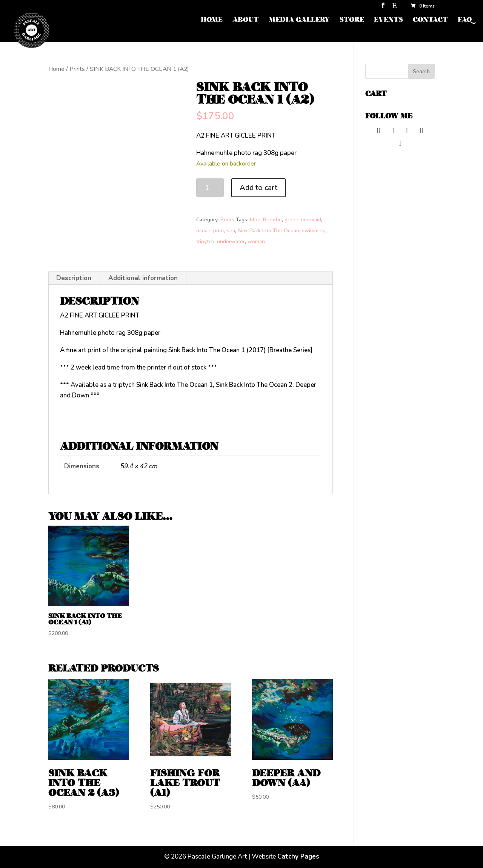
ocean (203, 231)
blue (255, 220)
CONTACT (430, 21)
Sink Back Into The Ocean (268, 231)
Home (56, 69)
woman (256, 242)
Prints (77, 69)
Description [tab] (74, 278)
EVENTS (388, 21)
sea (231, 231)
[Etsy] (394, 8)
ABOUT (246, 21)
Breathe (272, 220)
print (219, 231)
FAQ (465, 21)
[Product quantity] (210, 188)
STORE (352, 21)
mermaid (311, 220)
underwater (231, 242)
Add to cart (258, 188)
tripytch (205, 242)
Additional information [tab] (143, 278)
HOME (212, 21)
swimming (314, 231)
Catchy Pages (298, 856)
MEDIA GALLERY (299, 21)
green (291, 220)
